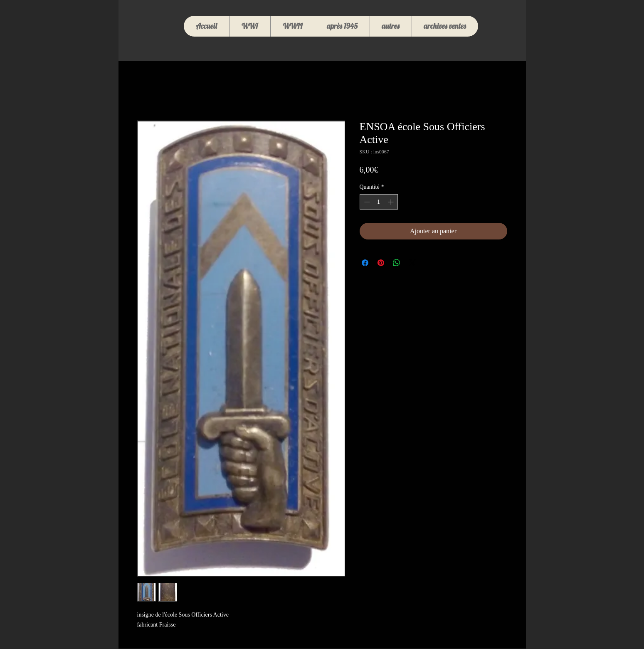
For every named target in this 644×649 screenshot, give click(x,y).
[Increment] (391, 202)
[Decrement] (366, 202)
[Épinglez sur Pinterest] (381, 263)
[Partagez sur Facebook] (365, 263)
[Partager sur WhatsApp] (397, 263)
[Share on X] (412, 263)
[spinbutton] (379, 202)
